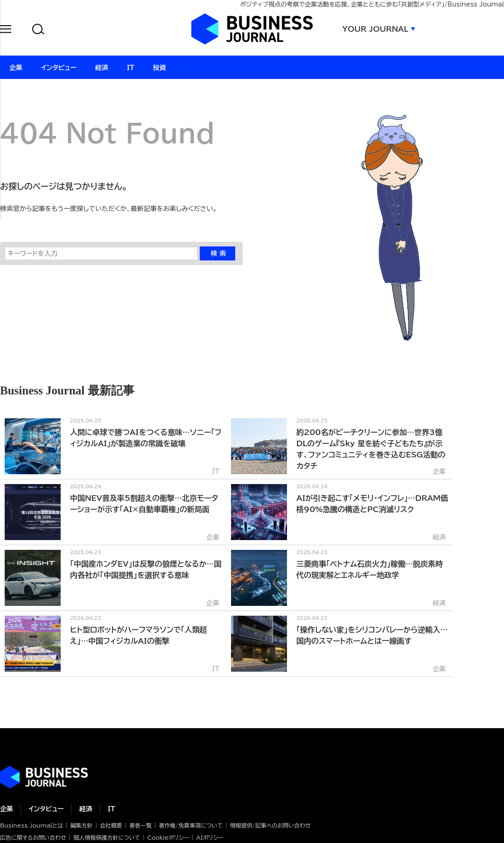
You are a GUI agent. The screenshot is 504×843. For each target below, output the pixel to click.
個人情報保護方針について (107, 837)
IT (112, 809)
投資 (160, 68)
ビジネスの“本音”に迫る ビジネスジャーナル (44, 777)
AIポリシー (210, 837)
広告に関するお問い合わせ (33, 837)
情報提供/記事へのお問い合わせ (270, 825)
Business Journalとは (31, 825)
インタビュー (46, 809)
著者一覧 (140, 825)
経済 (86, 809)
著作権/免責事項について (191, 825)
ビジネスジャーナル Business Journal (252, 29)
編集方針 (81, 825)
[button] (6, 31)
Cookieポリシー (168, 837)
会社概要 (111, 825)
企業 (7, 809)
